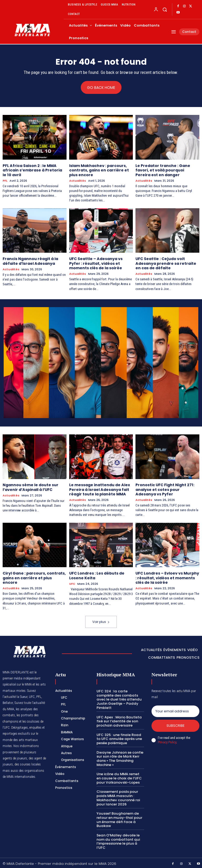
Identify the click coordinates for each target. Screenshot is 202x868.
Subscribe (176, 725)
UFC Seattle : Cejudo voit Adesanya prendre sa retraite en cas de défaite (166, 263)
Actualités (78, 181)
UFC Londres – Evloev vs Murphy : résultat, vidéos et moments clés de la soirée (167, 577)
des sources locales (28, 763)
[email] (175, 710)
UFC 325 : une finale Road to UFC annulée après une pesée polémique (119, 738)
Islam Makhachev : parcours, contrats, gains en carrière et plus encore (99, 170)
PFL (5, 181)
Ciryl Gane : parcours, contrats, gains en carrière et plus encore (34, 577)
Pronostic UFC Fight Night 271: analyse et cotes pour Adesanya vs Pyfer (165, 489)
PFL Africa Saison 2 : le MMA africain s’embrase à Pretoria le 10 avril (32, 170)
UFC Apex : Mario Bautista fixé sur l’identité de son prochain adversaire (119, 720)
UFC (72, 583)
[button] (165, 9)
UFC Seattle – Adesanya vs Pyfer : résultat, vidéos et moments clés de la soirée (96, 263)
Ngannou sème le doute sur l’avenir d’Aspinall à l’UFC (30, 487)
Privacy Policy (167, 741)
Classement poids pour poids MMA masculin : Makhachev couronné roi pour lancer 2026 (118, 796)
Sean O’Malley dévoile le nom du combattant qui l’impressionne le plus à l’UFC (118, 840)
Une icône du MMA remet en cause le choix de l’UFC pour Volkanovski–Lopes (119, 777)
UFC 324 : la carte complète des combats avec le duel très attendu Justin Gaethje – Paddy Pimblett (118, 698)
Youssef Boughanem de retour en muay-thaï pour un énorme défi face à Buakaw (119, 818)
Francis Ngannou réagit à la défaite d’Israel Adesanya (30, 261)
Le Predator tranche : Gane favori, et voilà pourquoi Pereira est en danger (163, 170)
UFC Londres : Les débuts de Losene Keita (97, 575)
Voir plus (101, 621)
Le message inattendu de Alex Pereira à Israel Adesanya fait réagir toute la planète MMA (99, 489)
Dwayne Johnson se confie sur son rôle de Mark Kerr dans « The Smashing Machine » (120, 757)
